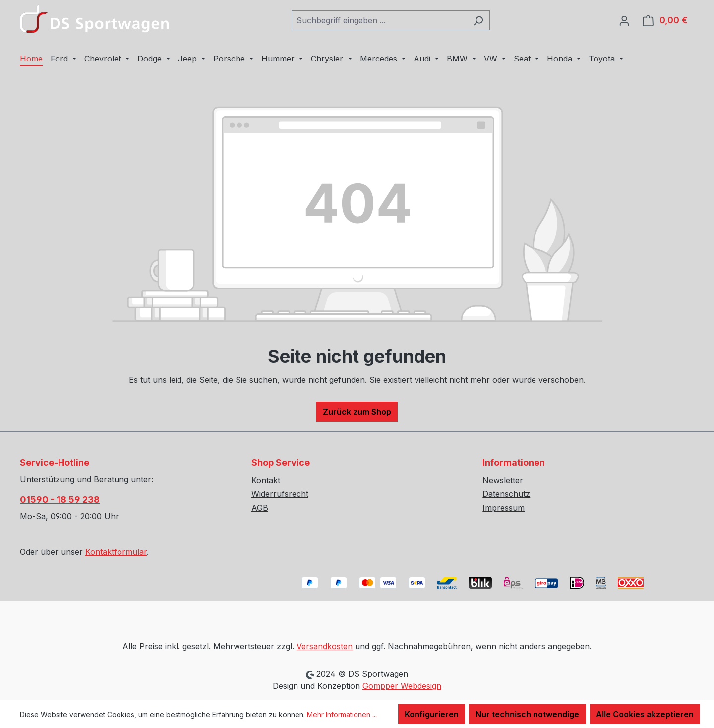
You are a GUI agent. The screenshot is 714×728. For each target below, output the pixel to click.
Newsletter (503, 480)
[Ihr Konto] (624, 20)
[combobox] (379, 20)
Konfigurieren (432, 714)
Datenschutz (506, 494)
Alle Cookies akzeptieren (645, 714)
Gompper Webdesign (402, 686)
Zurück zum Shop (357, 412)
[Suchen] (478, 20)
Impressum (504, 508)
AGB (260, 508)
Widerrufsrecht (280, 494)
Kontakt (266, 480)
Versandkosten (325, 646)
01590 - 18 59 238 (60, 500)
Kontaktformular (116, 552)
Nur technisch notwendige (527, 714)
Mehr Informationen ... (342, 714)
